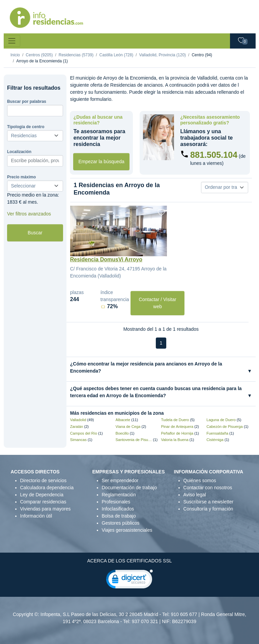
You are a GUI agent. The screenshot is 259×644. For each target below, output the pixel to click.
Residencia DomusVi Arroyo (106, 259)
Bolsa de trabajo (119, 516)
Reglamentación (119, 495)
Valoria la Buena (175, 440)
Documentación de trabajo (129, 488)
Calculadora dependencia (47, 488)
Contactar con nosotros (208, 488)
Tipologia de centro (26, 127)
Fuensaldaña (217, 433)
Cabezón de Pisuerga (225, 427)
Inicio (15, 55)
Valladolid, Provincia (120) (163, 55)
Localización (19, 152)
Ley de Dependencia (42, 495)
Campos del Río (84, 433)
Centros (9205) (39, 55)
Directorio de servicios (44, 480)
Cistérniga (215, 440)
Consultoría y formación (208, 509)
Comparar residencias (43, 502)
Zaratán (77, 427)
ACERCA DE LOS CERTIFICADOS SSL (129, 561)
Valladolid (78, 420)
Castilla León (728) (116, 55)
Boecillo (122, 433)
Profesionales (116, 502)
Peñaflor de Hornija (177, 433)
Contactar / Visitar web (158, 303)
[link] (129, 581)
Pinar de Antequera (177, 427)
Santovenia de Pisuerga (134, 440)
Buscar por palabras (27, 101)
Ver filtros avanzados (29, 214)
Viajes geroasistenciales (127, 530)
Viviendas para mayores (46, 509)
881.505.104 (214, 155)
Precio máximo (21, 177)
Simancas (78, 440)
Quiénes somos (200, 480)
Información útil (36, 516)
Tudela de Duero (175, 420)
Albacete (123, 420)
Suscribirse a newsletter (209, 502)
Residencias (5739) (76, 55)
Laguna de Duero (221, 420)
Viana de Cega (128, 427)
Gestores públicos (121, 523)
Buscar (35, 233)
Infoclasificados (118, 509)
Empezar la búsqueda (102, 162)
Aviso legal (195, 495)
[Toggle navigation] (12, 41)
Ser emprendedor (120, 480)
